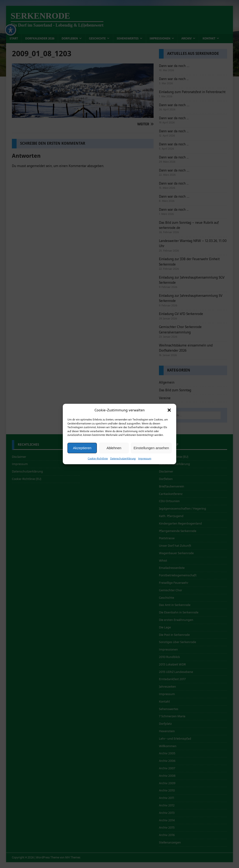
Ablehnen (114, 449)
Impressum (145, 459)
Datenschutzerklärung (123, 459)
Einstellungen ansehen (151, 449)
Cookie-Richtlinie (98, 459)
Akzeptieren (82, 449)
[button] (169, 411)
